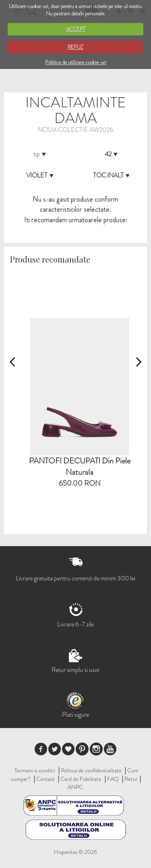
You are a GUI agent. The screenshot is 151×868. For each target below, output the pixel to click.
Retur (131, 779)
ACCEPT (76, 29)
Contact (46, 779)
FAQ (113, 779)
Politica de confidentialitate (91, 770)
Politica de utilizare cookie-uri (76, 62)
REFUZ (75, 47)
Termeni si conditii (35, 770)
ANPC (75, 787)
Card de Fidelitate (81, 779)
